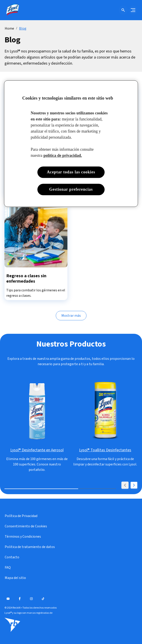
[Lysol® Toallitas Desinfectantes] (105, 450)
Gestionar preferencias (71, 189)
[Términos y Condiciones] (23, 537)
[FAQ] (8, 568)
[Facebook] (20, 599)
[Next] (134, 485)
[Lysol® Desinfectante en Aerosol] (37, 450)
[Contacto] (12, 557)
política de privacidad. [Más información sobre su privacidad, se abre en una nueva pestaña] (63, 155)
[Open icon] (123, 10)
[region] (71, 144)
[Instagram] (31, 599)
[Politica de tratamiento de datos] (30, 547)
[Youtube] (8, 599)
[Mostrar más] (71, 316)
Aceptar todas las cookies (71, 172)
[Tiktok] (43, 599)
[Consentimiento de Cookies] (26, 526)
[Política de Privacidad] (21, 516)
